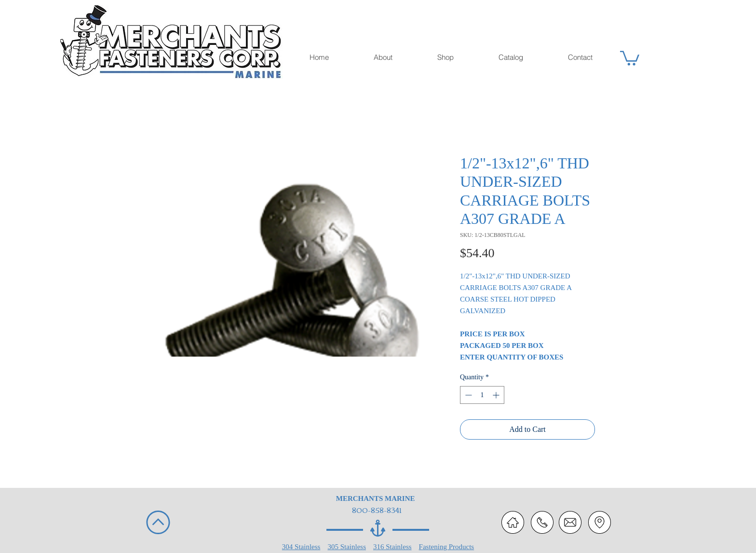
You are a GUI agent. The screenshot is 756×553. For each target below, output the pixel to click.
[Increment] (497, 395)
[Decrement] (467, 395)
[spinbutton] (482, 395)
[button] (630, 57)
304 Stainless (301, 547)
